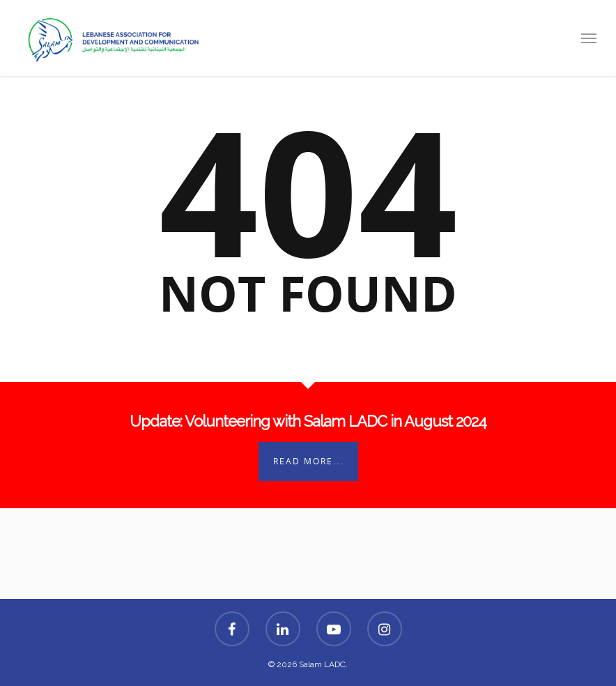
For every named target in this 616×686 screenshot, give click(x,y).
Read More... (308, 461)
